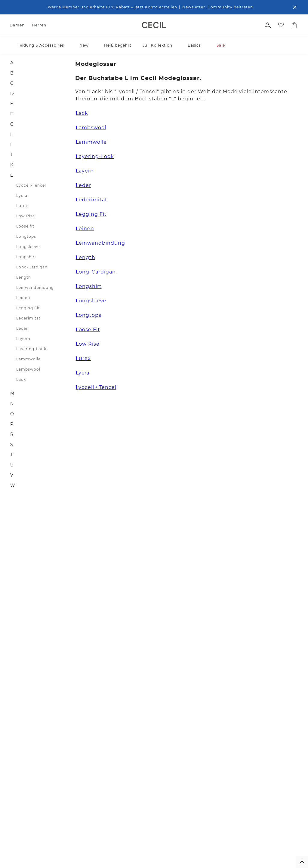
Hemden (54, 777)
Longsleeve (28, 247)
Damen (17, 25)
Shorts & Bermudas (64, 829)
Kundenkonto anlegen (224, 825)
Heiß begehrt (118, 45)
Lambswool (28, 369)
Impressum (214, 769)
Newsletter (93, 769)
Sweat (16, 846)
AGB (208, 777)
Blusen (17, 777)
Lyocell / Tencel (96, 387)
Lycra (22, 196)
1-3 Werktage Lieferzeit (67, 674)
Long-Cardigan (32, 267)
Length (24, 277)
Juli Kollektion (157, 45)
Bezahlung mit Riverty (97, 807)
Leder (22, 328)
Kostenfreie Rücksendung (260, 674)
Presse (175, 813)
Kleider (17, 809)
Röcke (16, 801)
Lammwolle (28, 359)
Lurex (22, 206)
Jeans (15, 793)
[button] (67, 45)
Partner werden (183, 797)
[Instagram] (220, 633)
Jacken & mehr (24, 817)
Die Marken (180, 761)
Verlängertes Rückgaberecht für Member (162, 674)
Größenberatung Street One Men (139, 795)
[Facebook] (208, 633)
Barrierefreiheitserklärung (227, 787)
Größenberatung (133, 777)
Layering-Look (31, 349)
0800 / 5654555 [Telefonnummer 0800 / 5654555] (224, 558)
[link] (154, 25)
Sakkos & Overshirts (56, 848)
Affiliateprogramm (186, 805)
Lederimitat (28, 318)
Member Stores (183, 821)
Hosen (16, 785)
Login (209, 833)
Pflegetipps (129, 785)
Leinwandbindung (35, 287)
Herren (39, 25)
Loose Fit (88, 330)
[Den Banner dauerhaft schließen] (295, 7)
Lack (21, 379)
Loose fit (25, 226)
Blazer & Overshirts (28, 825)
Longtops (26, 236)
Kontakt (90, 785)
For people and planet (183, 771)
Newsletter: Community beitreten (218, 7)
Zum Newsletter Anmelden (122, 603)
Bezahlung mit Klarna (97, 795)
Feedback (178, 789)
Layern (23, 339)
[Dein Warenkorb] (294, 25)
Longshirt (26, 257)
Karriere (177, 781)
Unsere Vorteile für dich (154, 658)
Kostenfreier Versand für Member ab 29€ (165, 693)
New (84, 45)
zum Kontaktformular (257, 618)
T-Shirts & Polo (60, 769)
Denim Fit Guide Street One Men (139, 807)
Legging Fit (28, 308)
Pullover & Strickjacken (22, 836)
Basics (194, 45)
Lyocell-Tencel (31, 185)
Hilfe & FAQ (93, 777)
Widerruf (91, 761)
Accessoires (21, 761)
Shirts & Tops (22, 769)
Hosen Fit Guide (133, 769)
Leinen (23, 298)
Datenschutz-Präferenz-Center (225, 799)
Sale (221, 45)
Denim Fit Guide (133, 761)
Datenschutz (216, 761)
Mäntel (53, 837)
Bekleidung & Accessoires (37, 45)
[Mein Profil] (268, 25)
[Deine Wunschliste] (281, 25)
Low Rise (26, 216)
